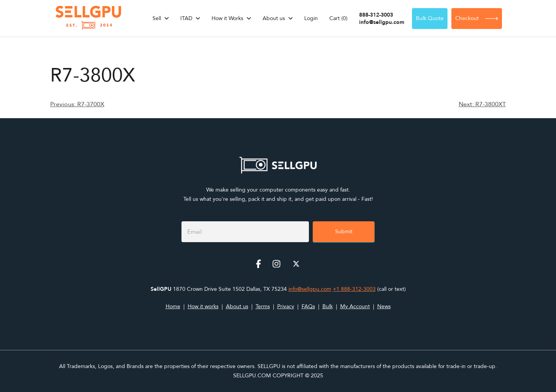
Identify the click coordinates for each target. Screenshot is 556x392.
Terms (263, 306)
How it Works (227, 18)
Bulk (328, 306)
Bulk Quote (430, 18)
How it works (203, 306)
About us (274, 18)
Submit (344, 232)
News (384, 306)
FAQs (308, 306)
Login (311, 18)
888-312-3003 (376, 15)
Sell (157, 18)
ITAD (186, 18)
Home (173, 306)
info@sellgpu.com (382, 22)
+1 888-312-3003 (354, 289)
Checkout (477, 18)
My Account (355, 306)
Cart (338, 18)
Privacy (286, 306)
